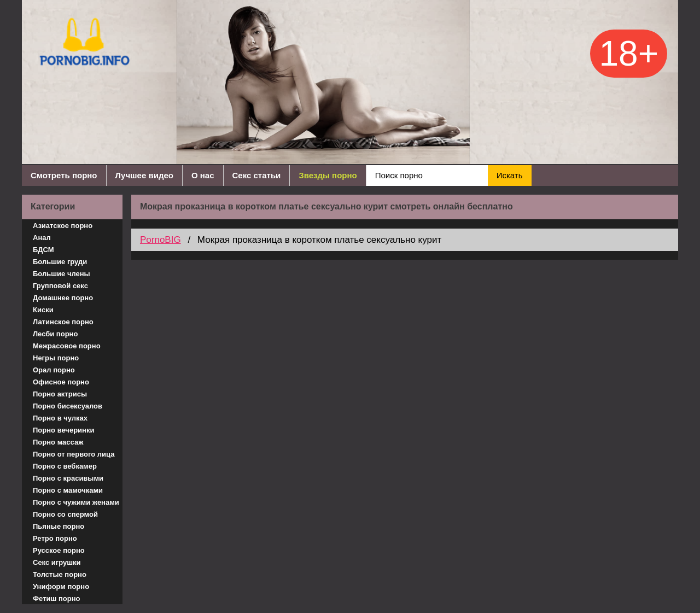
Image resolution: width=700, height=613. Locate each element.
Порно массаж (58, 442)
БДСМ (43, 250)
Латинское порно (63, 322)
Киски (43, 310)
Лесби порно (55, 334)
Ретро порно (55, 538)
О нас (203, 175)
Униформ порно (61, 586)
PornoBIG (161, 240)
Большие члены (62, 274)
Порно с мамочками (68, 490)
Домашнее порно (63, 298)
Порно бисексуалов (68, 406)
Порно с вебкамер (65, 466)
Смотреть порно (64, 175)
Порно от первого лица (74, 454)
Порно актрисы (60, 394)
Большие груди (60, 262)
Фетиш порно (57, 599)
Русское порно (59, 550)
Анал (42, 238)
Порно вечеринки (63, 430)
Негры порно (56, 358)
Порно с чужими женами (76, 502)
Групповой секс (60, 286)
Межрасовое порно (67, 346)
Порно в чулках (60, 418)
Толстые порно (60, 574)
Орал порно (54, 370)
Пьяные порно (59, 526)
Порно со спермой (65, 514)
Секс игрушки (57, 562)
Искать (510, 175)
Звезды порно (328, 175)
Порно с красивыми (68, 478)
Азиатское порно (63, 226)
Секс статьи (257, 175)
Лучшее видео (144, 175)
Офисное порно (61, 382)
